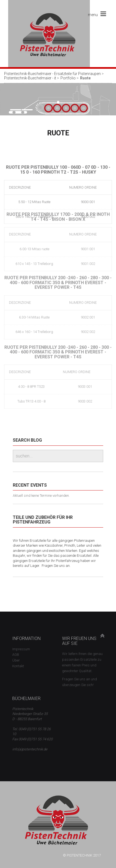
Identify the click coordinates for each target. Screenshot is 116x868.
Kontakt (18, 666)
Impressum (21, 649)
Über (16, 660)
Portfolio (68, 78)
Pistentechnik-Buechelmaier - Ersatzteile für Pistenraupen (52, 74)
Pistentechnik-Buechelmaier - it (30, 78)
